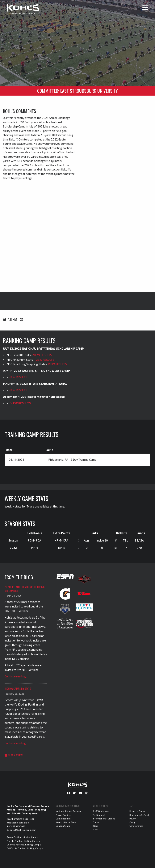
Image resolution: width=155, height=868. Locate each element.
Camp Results (63, 818)
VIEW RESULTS (43, 355)
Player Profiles (63, 815)
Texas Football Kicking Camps (23, 837)
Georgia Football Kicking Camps (24, 844)
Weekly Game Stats (66, 822)
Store (95, 829)
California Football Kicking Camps (25, 848)
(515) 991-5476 (17, 826)
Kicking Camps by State (18, 688)
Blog (95, 826)
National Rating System (68, 811)
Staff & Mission (101, 811)
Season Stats (63, 826)
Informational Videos (104, 818)
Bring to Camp (137, 811)
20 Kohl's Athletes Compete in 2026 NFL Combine (25, 589)
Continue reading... (16, 676)
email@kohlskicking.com (23, 830)
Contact (97, 822)
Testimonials (100, 815)
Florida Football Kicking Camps (23, 841)
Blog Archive (14, 755)
